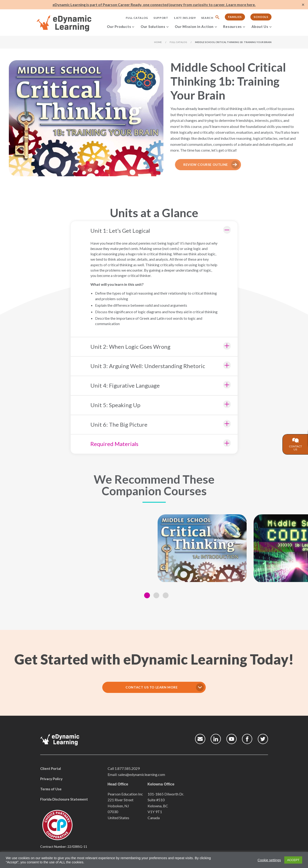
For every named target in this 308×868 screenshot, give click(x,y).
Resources (232, 27)
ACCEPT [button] (293, 860)
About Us (260, 27)
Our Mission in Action (194, 27)
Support (161, 18)
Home (158, 42)
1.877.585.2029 (185, 18)
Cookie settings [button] (269, 860)
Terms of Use (51, 789)
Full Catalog (137, 18)
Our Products (119, 27)
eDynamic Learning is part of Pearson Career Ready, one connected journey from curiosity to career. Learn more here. (154, 5)
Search (207, 18)
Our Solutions (153, 27)
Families (235, 17)
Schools (261, 17)
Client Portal (51, 768)
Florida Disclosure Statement (64, 799)
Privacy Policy (51, 779)
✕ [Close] (303, 5)
